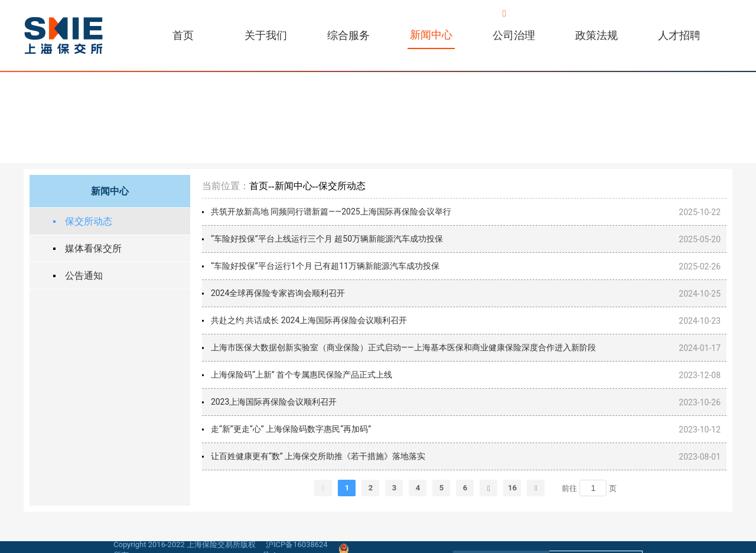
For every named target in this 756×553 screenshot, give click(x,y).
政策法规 (597, 35)
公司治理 (514, 35)
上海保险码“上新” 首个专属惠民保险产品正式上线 (302, 375)
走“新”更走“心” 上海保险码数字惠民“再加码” (291, 429)
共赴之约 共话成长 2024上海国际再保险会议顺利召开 (309, 320)
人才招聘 (679, 35)
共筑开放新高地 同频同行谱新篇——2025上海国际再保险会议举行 (331, 212)
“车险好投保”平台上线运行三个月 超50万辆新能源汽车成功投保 (327, 239)
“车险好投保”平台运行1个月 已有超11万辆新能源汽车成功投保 (325, 266)
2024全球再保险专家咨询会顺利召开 (278, 293)
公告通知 (84, 276)
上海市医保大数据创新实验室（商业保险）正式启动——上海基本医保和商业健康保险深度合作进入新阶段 (403, 347)
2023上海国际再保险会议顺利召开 (274, 402)
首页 (183, 35)
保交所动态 (89, 221)
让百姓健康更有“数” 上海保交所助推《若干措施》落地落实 (318, 456)
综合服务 (348, 35)
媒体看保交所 (93, 248)
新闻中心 (431, 35)
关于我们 (266, 35)
